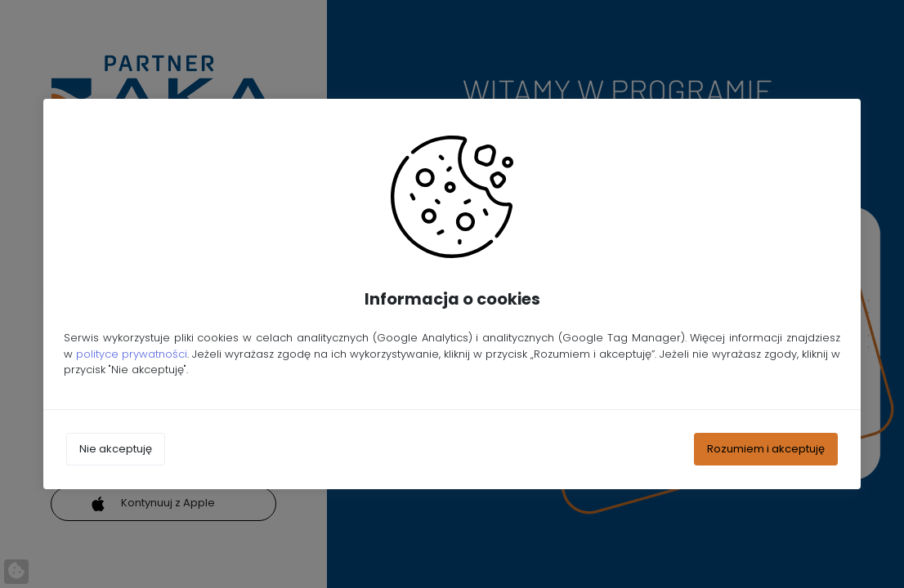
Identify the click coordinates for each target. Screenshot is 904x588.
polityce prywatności (132, 354)
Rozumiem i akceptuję (766, 449)
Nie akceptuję (116, 449)
